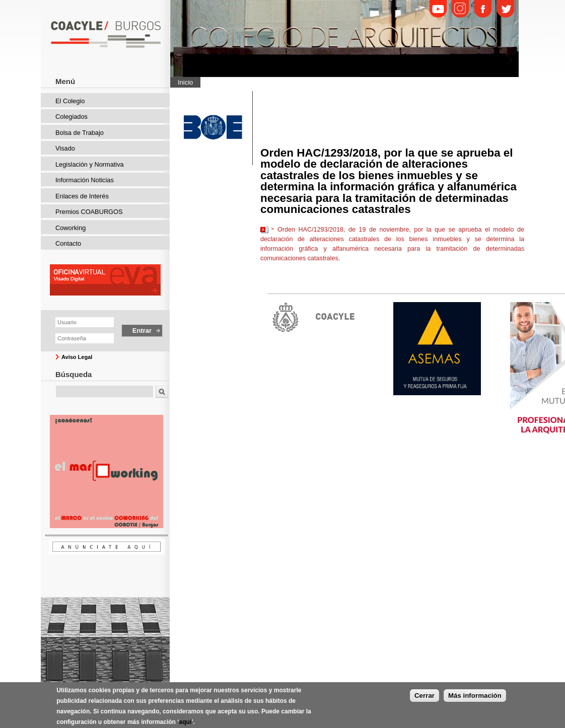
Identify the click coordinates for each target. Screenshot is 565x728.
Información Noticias (85, 180)
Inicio (185, 82)
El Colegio (70, 101)
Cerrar (425, 702)
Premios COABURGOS (89, 212)
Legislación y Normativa (90, 164)
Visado (65, 148)
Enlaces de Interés (82, 196)
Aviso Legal (77, 357)
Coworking (70, 228)
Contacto (68, 243)
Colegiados (72, 117)
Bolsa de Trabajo (80, 133)
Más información (475, 702)
